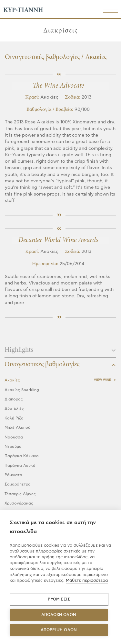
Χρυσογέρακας (19, 503)
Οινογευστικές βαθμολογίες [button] (60, 365)
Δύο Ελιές (14, 409)
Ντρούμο (13, 447)
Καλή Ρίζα (14, 418)
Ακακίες (12, 380)
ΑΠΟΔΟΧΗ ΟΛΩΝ (59, 615)
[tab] (60, 352)
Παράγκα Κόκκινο (22, 456)
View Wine (102, 380)
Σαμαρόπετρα (18, 484)
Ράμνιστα (13, 475)
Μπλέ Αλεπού (17, 428)
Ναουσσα (14, 437)
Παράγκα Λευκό (20, 466)
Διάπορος (14, 399)
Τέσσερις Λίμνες (20, 494)
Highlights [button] (60, 350)
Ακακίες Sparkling (22, 390)
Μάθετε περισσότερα (87, 581)
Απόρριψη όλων (59, 630)
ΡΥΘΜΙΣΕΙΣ (59, 599)
